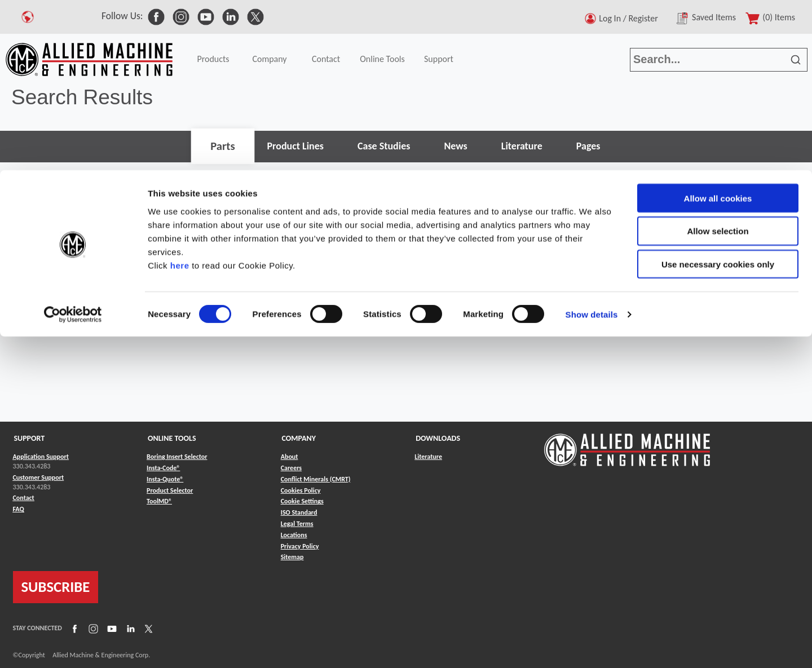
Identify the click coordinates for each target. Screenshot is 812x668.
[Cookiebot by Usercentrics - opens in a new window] (73, 144)
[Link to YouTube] (111, 629)
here (180, 95)
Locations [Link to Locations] (294, 535)
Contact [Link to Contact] (24, 498)
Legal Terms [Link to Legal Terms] (297, 524)
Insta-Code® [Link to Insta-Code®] (163, 468)
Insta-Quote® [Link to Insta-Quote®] (165, 479)
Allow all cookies (718, 28)
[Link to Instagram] (92, 629)
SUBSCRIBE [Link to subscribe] (56, 587)
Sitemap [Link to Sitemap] (292, 557)
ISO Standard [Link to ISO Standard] (299, 512)
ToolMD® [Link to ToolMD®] (159, 501)
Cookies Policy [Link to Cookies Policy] (301, 490)
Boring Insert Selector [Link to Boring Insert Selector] (177, 457)
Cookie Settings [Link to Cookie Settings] (302, 501)
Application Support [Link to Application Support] (41, 457)
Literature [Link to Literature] (428, 457)
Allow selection (718, 61)
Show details (592, 144)
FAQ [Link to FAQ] (19, 509)
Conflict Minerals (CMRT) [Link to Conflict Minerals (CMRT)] (316, 479)
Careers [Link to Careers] (291, 468)
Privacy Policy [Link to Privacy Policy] (300, 546)
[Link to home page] (627, 444)
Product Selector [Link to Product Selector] (170, 490)
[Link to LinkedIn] (129, 629)
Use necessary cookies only (718, 94)
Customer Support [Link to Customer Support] (39, 477)
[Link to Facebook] (73, 629)
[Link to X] (147, 629)
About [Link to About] (290, 457)
